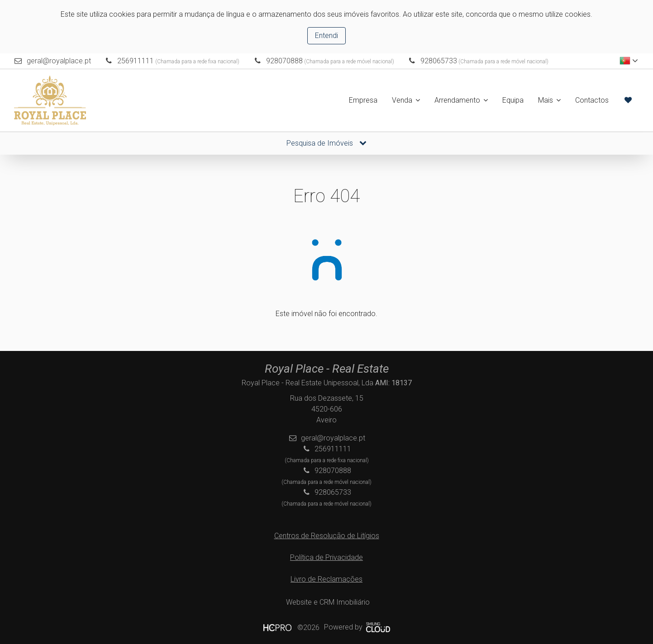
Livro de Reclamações (326, 579)
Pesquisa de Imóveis (326, 143)
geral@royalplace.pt (59, 61)
